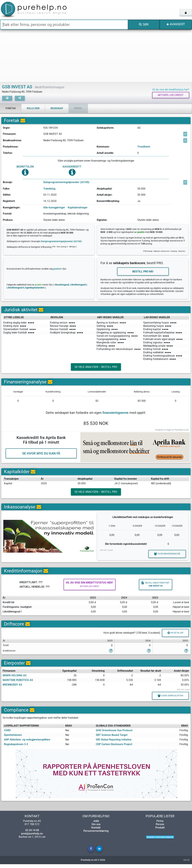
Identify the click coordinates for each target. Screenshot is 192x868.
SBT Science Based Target (112, 739)
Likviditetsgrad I (78, 285)
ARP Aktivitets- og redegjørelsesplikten (27, 743)
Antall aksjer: (105, 195)
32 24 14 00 (32, 834)
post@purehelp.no (32, 837)
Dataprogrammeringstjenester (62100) (66, 182)
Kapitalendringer (78, 208)
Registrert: (9, 201)
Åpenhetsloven (13, 739)
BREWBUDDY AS (12, 688)
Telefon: (8, 153)
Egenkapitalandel (35, 288)
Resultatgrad (62, 285)
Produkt (160, 831)
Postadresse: (11, 147)
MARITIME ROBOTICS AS (18, 683)
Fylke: (6, 189)
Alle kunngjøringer (54, 208)
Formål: (7, 214)
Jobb (96, 825)
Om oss (96, 828)
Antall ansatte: (105, 153)
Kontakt (96, 831)
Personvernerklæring (96, 835)
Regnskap (57, 108)
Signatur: (102, 220)
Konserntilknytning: (108, 201)
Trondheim (144, 147)
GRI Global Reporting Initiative (114, 743)
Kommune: (103, 147)
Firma (160, 825)
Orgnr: (7, 128)
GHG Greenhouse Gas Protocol (114, 734)
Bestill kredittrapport (154, 587)
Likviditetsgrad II (15, 288)
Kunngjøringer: (12, 208)
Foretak (11, 108)
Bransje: (8, 182)
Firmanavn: (10, 134)
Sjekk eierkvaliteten (170, 699)
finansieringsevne (115, 414)
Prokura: (8, 220)
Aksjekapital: (105, 189)
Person (160, 828)
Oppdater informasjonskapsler (160, 841)
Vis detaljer (175, 636)
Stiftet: (7, 195)
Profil (78, 108)
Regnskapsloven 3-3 (16, 748)
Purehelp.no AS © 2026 (93, 864)
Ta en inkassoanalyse (166, 556)
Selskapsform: (105, 128)
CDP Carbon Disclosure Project (114, 748)
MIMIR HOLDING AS (15, 679)
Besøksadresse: (12, 141)
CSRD (7, 734)
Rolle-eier (33, 108)
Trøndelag (49, 189)
